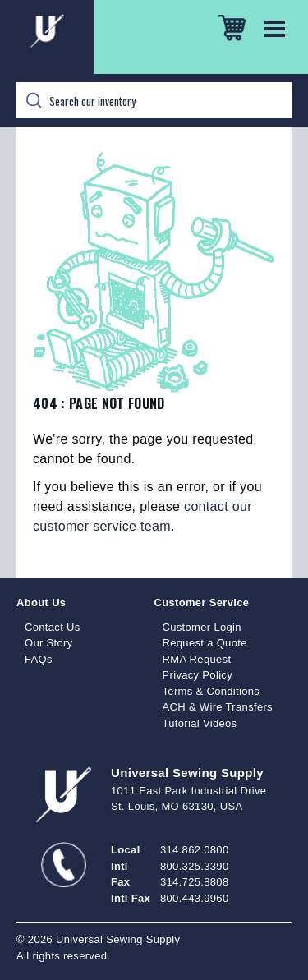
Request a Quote (205, 643)
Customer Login (202, 627)
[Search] (154, 100)
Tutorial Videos (200, 723)
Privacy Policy (198, 675)
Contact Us (53, 627)
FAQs (39, 659)
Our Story (49, 643)
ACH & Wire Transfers (218, 707)
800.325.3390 (194, 866)
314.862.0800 (194, 850)
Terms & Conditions (211, 691)
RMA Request (197, 659)
